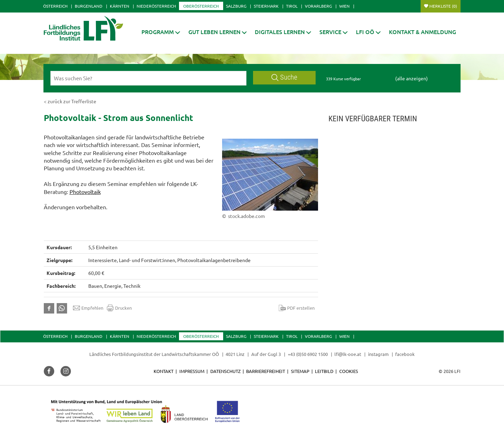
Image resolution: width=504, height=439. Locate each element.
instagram (378, 354)
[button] (161, 32)
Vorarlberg (318, 6)
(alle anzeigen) (412, 78)
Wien (344, 6)
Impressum (192, 371)
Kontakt (164, 371)
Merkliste (443, 6)
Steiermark (266, 6)
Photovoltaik (85, 192)
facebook (405, 354)
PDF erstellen (297, 308)
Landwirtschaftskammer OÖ (190, 354)
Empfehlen (88, 308)
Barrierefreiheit (266, 371)
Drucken (119, 308)
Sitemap (300, 371)
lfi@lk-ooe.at (348, 354)
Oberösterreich (201, 6)
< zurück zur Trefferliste (70, 101)
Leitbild (324, 371)
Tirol (292, 6)
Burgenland (89, 6)
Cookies (349, 371)
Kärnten (120, 6)
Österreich (55, 6)
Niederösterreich (156, 6)
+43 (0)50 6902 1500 (308, 354)
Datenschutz (225, 371)
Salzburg (236, 6)
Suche (284, 77)
